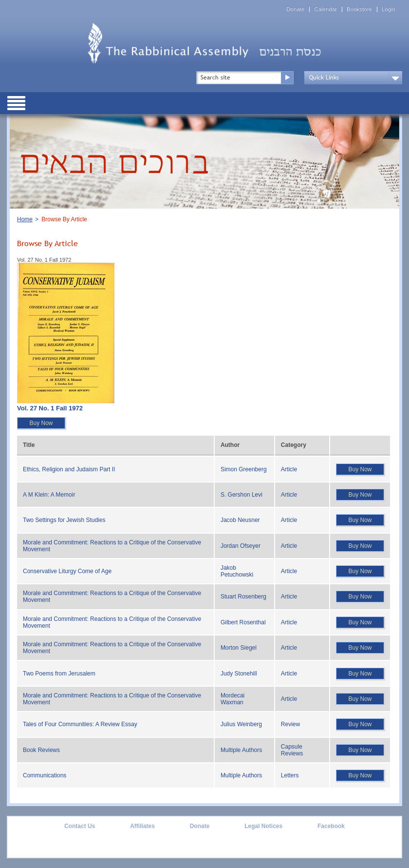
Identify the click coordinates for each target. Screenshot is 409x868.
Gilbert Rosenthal (243, 622)
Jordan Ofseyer (241, 546)
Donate (295, 10)
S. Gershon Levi (242, 495)
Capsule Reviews (292, 750)
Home (25, 219)
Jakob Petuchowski (237, 571)
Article (289, 469)
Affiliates (142, 826)
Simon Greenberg (244, 469)
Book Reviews (41, 750)
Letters (290, 775)
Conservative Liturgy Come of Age (67, 571)
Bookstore (359, 10)
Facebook (331, 826)
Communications (45, 775)
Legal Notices (263, 826)
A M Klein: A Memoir (49, 495)
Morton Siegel (239, 648)
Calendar (325, 10)
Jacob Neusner (240, 520)
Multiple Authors (241, 750)
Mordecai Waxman (232, 699)
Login (389, 10)
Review (290, 724)
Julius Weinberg (241, 724)
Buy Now (41, 423)
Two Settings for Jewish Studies (64, 520)
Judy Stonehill (239, 674)
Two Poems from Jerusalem (59, 674)
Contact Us (80, 826)
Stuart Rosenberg (243, 597)
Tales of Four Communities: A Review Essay (80, 724)
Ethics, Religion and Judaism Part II (69, 469)
